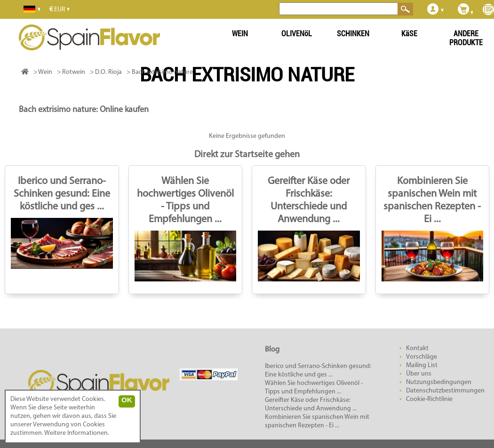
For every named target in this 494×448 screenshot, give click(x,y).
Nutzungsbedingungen (439, 382)
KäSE (409, 34)
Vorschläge (422, 357)
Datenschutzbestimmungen (445, 391)
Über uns (419, 374)
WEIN (240, 34)
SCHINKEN (353, 34)
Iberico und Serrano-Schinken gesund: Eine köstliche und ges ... (62, 194)
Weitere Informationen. (77, 433)
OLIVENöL (297, 34)
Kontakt (417, 348)
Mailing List (422, 365)
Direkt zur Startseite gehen (247, 155)
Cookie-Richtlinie (429, 399)
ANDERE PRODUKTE (466, 38)
